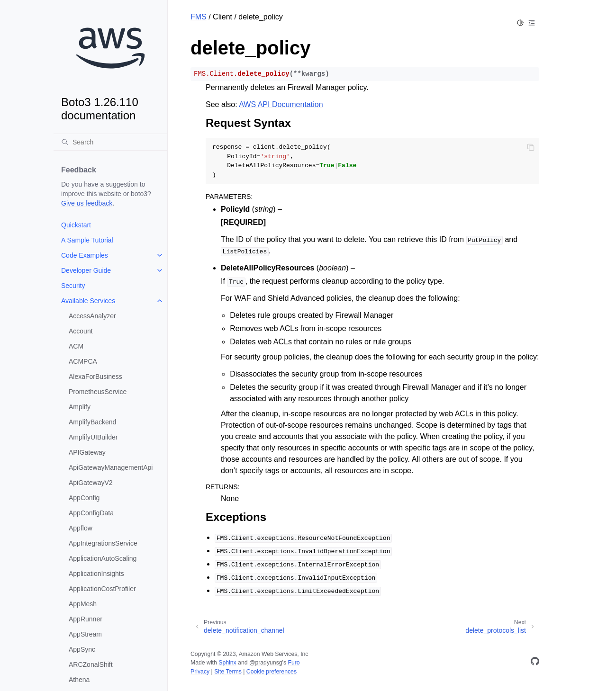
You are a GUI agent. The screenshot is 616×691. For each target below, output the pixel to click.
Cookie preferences (272, 672)
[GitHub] (535, 663)
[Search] (110, 142)
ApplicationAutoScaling (103, 558)
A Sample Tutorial (87, 240)
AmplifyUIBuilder (93, 437)
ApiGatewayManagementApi (111, 467)
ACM (76, 346)
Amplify (80, 407)
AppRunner (86, 619)
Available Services (88, 301)
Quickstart (76, 225)
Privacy (200, 672)
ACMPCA (83, 361)
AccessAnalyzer (92, 316)
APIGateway (87, 452)
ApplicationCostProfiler (102, 589)
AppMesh (83, 604)
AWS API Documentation (281, 104)
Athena (79, 680)
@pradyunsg (266, 663)
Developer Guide (86, 270)
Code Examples (85, 255)
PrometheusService (98, 392)
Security (73, 286)
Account (81, 331)
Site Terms (228, 672)
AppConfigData (91, 513)
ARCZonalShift (91, 664)
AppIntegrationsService (103, 543)
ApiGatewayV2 (91, 483)
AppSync (82, 649)
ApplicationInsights (96, 574)
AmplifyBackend (92, 422)
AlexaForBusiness (95, 377)
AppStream (85, 634)
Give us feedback (87, 203)
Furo (294, 663)
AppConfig (84, 498)
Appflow (81, 528)
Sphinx (227, 663)
